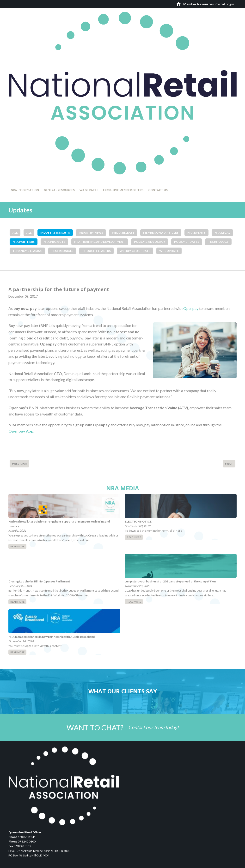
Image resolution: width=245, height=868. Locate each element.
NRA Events (196, 233)
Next (229, 463)
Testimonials (62, 251)
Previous (19, 463)
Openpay (191, 308)
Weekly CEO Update (135, 251)
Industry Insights (55, 233)
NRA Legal (222, 233)
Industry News (91, 233)
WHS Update (169, 251)
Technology (218, 242)
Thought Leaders (96, 251)
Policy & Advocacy (150, 242)
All (15, 233)
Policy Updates (187, 242)
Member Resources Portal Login (209, 4)
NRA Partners (24, 242)
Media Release (123, 233)
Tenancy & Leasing (27, 251)
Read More (17, 546)
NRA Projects (54, 242)
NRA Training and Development (100, 242)
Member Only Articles (161, 233)
